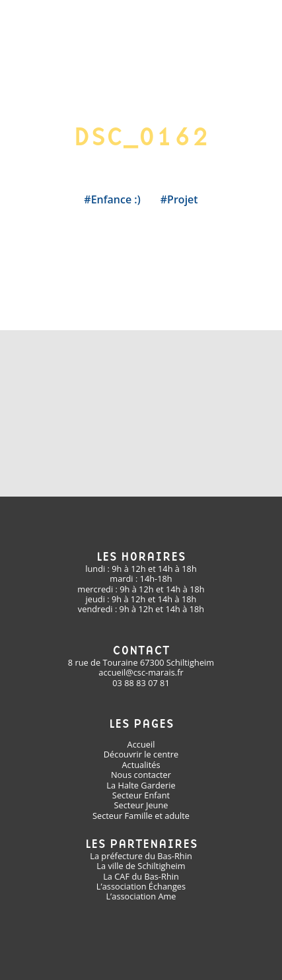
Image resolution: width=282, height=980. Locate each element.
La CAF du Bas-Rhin (141, 876)
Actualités (141, 765)
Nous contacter (141, 775)
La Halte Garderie (141, 785)
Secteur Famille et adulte (141, 816)
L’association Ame (141, 896)
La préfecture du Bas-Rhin (141, 856)
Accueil (141, 744)
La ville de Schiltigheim (141, 866)
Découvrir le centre (141, 754)
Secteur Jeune (141, 805)
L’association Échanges (141, 886)
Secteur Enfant (141, 795)
